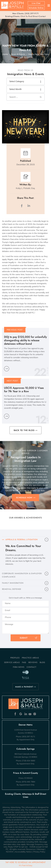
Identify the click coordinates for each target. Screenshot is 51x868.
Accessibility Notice (23, 852)
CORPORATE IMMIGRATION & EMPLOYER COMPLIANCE (22, 575)
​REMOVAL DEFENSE (12, 589)
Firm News (19, 667)
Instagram (35, 714)
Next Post (12, 381)
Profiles (15, 658)
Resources (31, 849)
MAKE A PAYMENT (24, 687)
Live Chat (36, 3)
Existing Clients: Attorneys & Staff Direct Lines (26, 795)
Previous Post (15, 330)
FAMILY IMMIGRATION (13, 583)
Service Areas (12, 662)
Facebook (16, 714)
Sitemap (41, 849)
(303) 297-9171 (32, 13)
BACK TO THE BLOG (24, 430)
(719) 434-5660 (28, 761)
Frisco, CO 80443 (26, 778)
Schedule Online (36, 8)
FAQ (24, 662)
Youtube (30, 714)
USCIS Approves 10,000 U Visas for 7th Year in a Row (24, 390)
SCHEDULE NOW (24, 498)
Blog (42, 662)
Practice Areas (30, 658)
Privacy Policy (39, 852)
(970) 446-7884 (28, 782)
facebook (22, 206)
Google (21, 714)
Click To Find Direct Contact (26, 16)
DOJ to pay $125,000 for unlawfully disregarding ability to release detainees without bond (25, 340)
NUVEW (10, 852)
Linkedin (26, 714)
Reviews (33, 662)
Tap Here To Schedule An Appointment (26, 864)
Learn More (7, 369)
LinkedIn (29, 206)
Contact (31, 667)
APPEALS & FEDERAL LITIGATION (21, 539)
